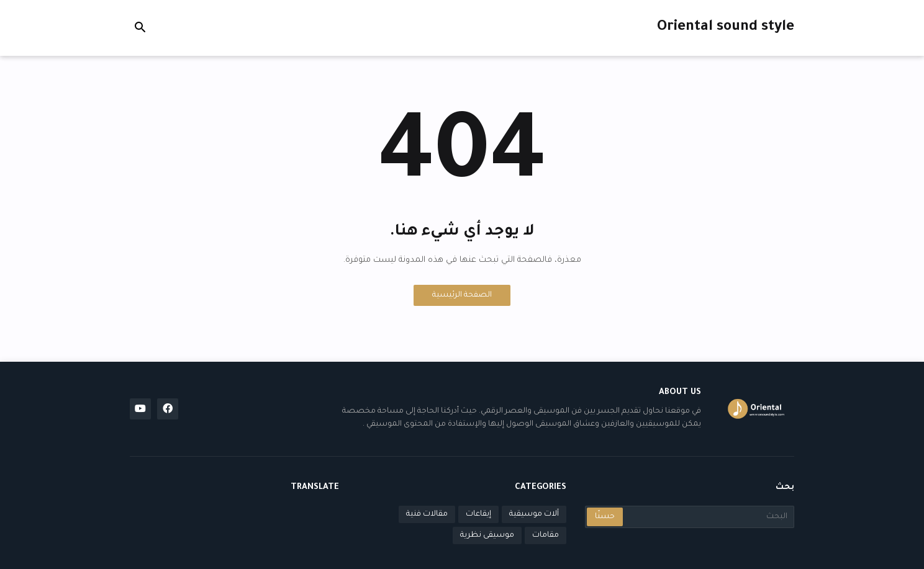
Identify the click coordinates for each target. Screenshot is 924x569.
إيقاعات (478, 514)
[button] (140, 28)
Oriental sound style (726, 28)
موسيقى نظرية (487, 535)
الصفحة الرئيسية (462, 295)
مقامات (546, 535)
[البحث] (708, 517)
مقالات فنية (427, 514)
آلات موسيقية (534, 514)
